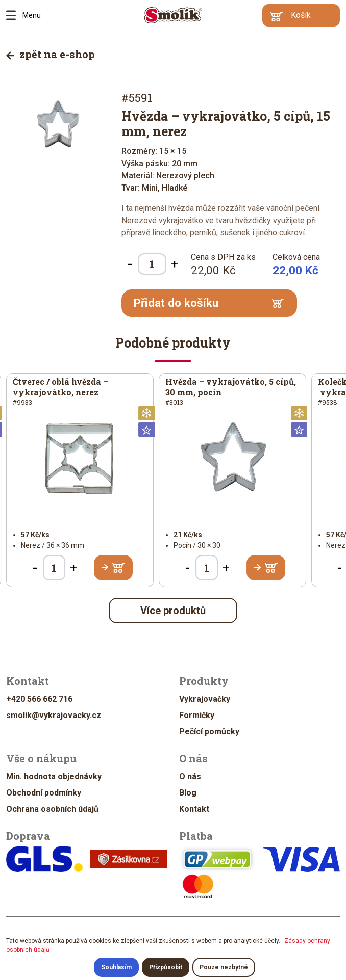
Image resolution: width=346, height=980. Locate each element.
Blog (188, 793)
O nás (190, 776)
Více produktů (173, 611)
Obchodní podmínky (44, 793)
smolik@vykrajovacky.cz (54, 715)
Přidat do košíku (209, 303)
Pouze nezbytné (224, 967)
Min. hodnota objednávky (54, 776)
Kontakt (194, 809)
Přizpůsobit (166, 967)
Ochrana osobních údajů (52, 809)
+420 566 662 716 (39, 699)
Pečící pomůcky (209, 732)
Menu (14, 15)
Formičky (197, 715)
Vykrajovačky (205, 699)
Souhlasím (116, 967)
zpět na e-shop (51, 54)
